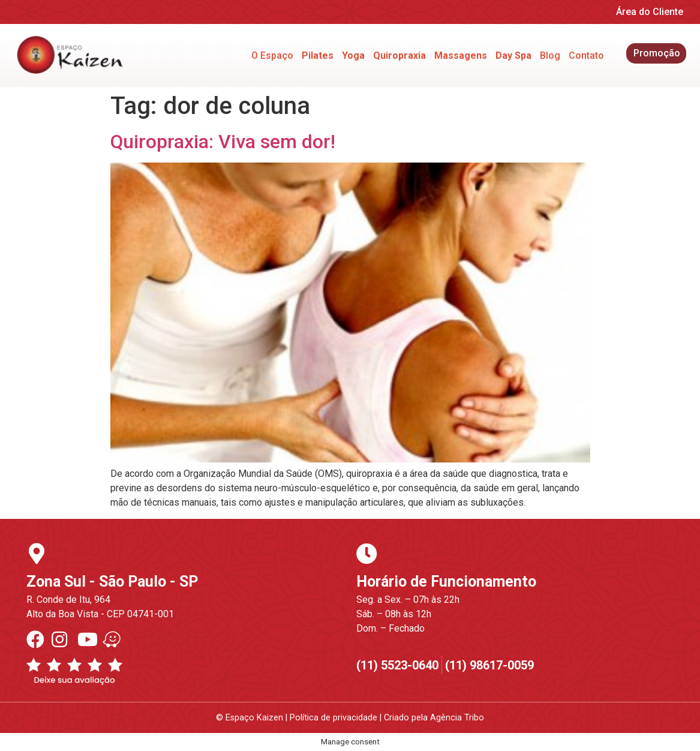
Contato (586, 55)
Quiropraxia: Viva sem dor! (223, 142)
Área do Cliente (650, 12)
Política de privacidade (334, 718)
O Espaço (272, 55)
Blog (550, 55)
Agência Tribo (457, 718)
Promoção (657, 53)
